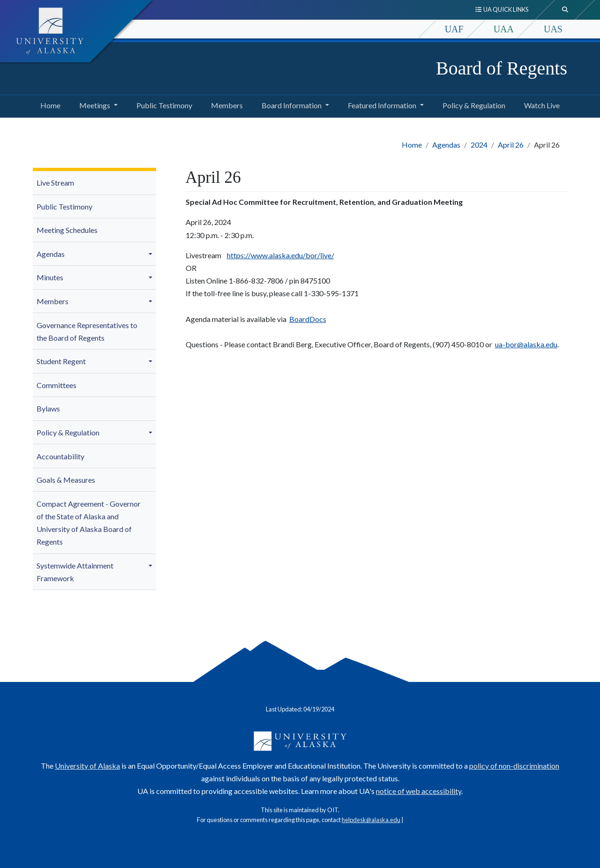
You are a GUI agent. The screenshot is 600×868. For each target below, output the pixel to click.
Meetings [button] (95, 105)
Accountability (60, 456)
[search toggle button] (565, 10)
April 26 (511, 145)
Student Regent (61, 361)
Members (225, 104)
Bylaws (48, 408)
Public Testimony (162, 104)
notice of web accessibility (419, 791)
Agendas (446, 145)
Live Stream (55, 183)
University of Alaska (87, 766)
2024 (479, 145)
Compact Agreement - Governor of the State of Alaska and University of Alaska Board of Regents (89, 523)
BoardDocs (308, 319)
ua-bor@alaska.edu (526, 344)
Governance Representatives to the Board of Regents (87, 331)
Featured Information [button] (382, 105)
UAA (504, 29)
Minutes (50, 277)
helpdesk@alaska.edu (371, 820)
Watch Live (540, 104)
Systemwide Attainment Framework (75, 572)
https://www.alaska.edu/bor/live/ (281, 255)
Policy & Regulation (472, 104)
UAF (454, 29)
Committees (56, 385)
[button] (152, 254)
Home (49, 104)
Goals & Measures (66, 480)
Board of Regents (502, 68)
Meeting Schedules (67, 230)
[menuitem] (94, 183)
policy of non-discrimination (514, 766)
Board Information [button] (292, 105)
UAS (553, 29)
